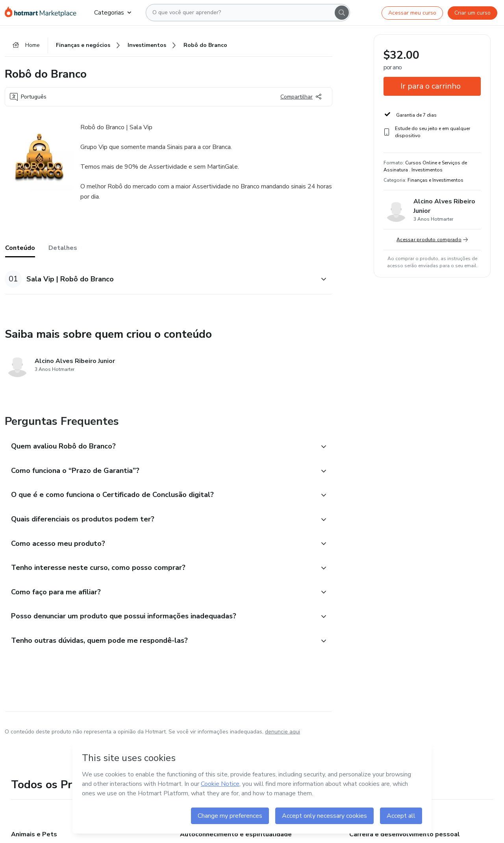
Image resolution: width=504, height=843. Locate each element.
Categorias (113, 13)
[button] (160, 280)
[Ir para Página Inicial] (43, 13)
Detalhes (63, 249)
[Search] (342, 13)
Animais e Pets (34, 837)
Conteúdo (20, 249)
